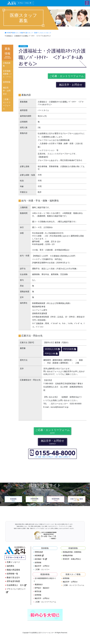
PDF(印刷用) (69, 349)
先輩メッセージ (13, 562)
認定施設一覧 (40, 559)
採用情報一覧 (12, 574)
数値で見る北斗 (13, 578)
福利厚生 (11, 566)
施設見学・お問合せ (71, 85)
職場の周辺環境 (13, 570)
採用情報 (7, 82)
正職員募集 (7, 64)
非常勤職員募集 (7, 74)
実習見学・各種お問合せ (72, 559)
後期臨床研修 (68, 555)
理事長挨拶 (39, 552)
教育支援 (38, 591)
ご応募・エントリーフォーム (67, 76)
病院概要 (38, 555)
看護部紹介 (39, 584)
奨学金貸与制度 (13, 581)
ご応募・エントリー (42, 569)
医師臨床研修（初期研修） (73, 552)
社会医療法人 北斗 (15, 585)
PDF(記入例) (50, 354)
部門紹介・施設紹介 (42, 588)
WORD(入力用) (51, 349)
